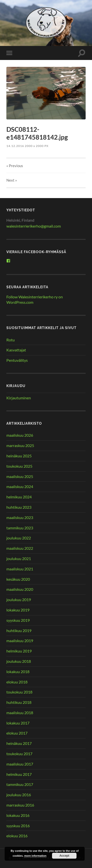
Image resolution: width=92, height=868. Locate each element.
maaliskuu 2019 (20, 641)
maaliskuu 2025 (20, 476)
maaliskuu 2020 (20, 589)
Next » (12, 180)
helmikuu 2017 (19, 774)
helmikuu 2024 (19, 497)
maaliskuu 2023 (20, 517)
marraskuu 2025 (20, 445)
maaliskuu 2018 (20, 713)
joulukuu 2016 (19, 795)
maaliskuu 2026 (20, 435)
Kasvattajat (16, 350)
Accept (64, 856)
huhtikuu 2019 (19, 630)
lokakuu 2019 (18, 610)
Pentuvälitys (17, 360)
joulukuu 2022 (19, 538)
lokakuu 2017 (18, 723)
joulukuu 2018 (19, 661)
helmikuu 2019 (19, 651)
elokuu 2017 (17, 733)
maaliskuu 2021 (20, 569)
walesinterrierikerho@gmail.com (34, 226)
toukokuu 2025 (19, 466)
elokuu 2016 (17, 836)
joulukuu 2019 (19, 600)
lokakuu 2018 (18, 672)
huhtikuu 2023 (19, 507)
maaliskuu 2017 (20, 764)
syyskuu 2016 (18, 826)
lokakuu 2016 (18, 815)
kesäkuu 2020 (18, 579)
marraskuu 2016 (20, 805)
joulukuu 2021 (19, 558)
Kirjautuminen (19, 398)
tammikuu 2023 (20, 528)
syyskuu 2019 (18, 620)
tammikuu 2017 (20, 784)
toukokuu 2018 (19, 692)
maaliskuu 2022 (20, 548)
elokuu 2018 (17, 682)
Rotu (11, 340)
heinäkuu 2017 (19, 743)
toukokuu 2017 (19, 754)
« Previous (15, 166)
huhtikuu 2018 (19, 702)
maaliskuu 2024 (20, 486)
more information (35, 856)
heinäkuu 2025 (19, 456)
